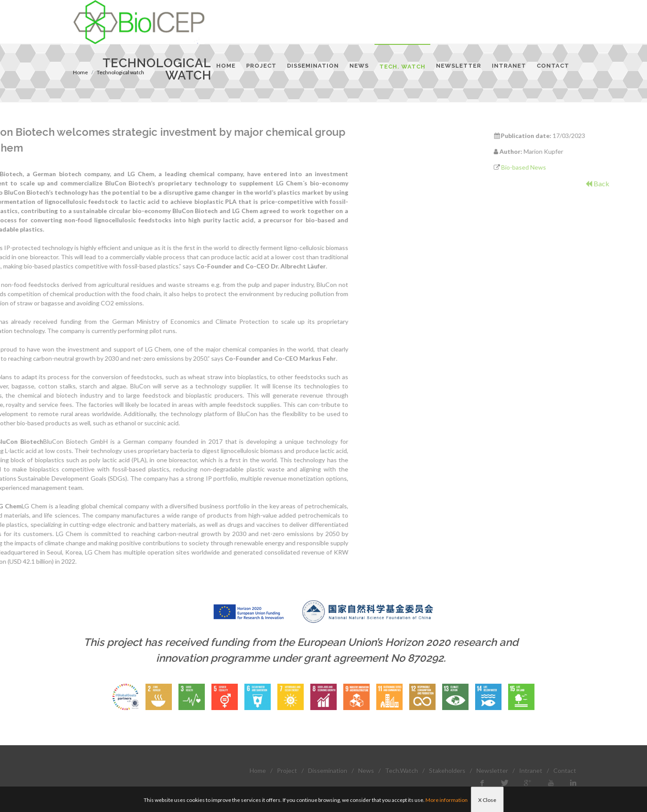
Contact (565, 770)
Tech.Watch (402, 770)
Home (258, 770)
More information (447, 800)
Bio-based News (560, 167)
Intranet (531, 770)
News (366, 770)
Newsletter (492, 770)
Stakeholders (447, 770)
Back (633, 183)
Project (287, 770)
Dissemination (328, 770)
